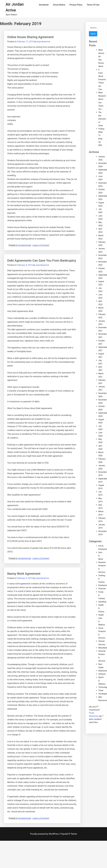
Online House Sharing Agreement (30, 37)
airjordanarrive (44, 42)
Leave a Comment (41, 245)
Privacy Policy (76, 5)
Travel (101, 690)
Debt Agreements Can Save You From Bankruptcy (42, 261)
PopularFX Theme (69, 834)
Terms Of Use (93, 5)
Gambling (102, 602)
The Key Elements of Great (102, 119)
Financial (102, 589)
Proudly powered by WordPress (45, 834)
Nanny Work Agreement (24, 574)
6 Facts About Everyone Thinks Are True (102, 80)
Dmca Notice (59, 5)
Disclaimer (44, 5)
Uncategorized (25, 245)
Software (102, 674)
